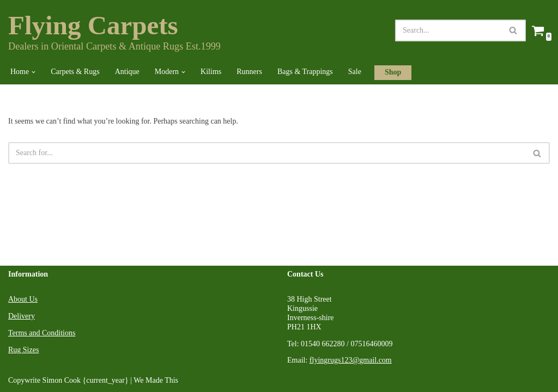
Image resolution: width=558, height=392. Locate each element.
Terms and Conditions (42, 333)
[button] (34, 72)
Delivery (22, 316)
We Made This (156, 380)
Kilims (211, 72)
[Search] (448, 30)
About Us (23, 299)
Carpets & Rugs (75, 72)
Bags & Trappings (305, 72)
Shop (393, 72)
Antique (127, 72)
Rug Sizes (23, 350)
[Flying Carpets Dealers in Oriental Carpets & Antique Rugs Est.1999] (114, 30)
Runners (249, 72)
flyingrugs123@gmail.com (351, 360)
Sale (355, 72)
